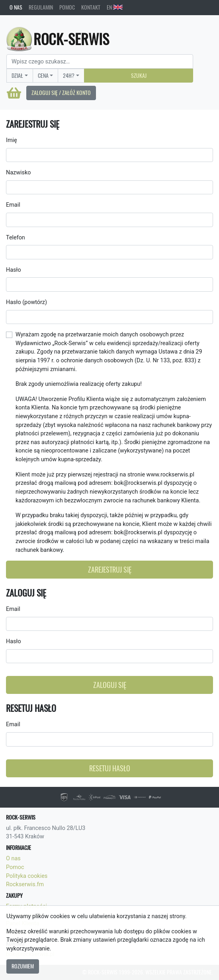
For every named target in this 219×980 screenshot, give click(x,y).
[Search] (100, 61)
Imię (12, 140)
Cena (43, 75)
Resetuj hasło (110, 768)
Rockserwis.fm (25, 884)
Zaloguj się (110, 685)
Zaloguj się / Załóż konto (61, 93)
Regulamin (41, 7)
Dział (17, 75)
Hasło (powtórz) (26, 302)
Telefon (16, 238)
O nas (16, 7)
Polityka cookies (27, 876)
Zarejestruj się (110, 570)
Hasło (14, 270)
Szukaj (139, 75)
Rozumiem (23, 966)
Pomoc (67, 7)
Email (13, 205)
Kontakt (91, 7)
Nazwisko (18, 173)
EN (115, 7)
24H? (69, 75)
